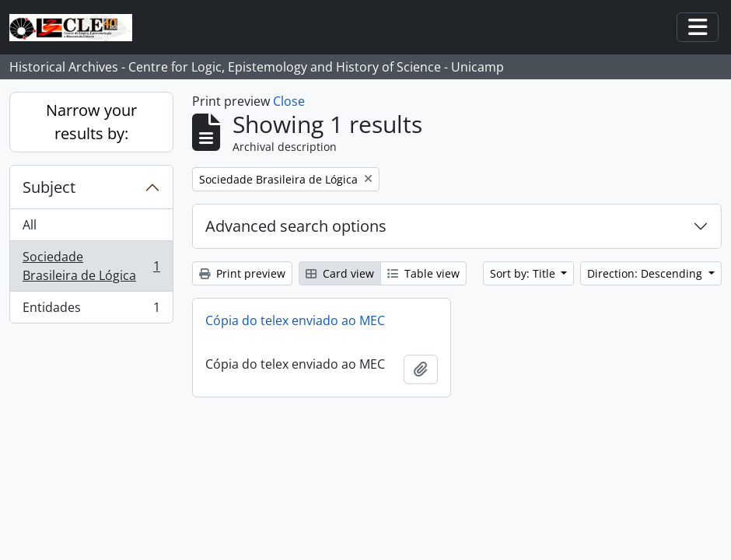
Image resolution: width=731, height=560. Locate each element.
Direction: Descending (646, 273)
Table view (423, 273)
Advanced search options (296, 226)
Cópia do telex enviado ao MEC (295, 320)
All (30, 225)
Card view (340, 273)
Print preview (242, 273)
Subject (49, 187)
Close (289, 101)
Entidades (91, 310)
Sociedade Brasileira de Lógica (91, 266)
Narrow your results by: (91, 122)
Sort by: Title (524, 273)
